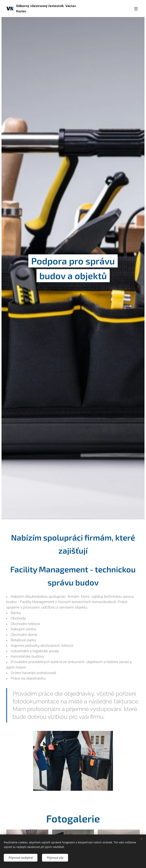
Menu (136, 9)
